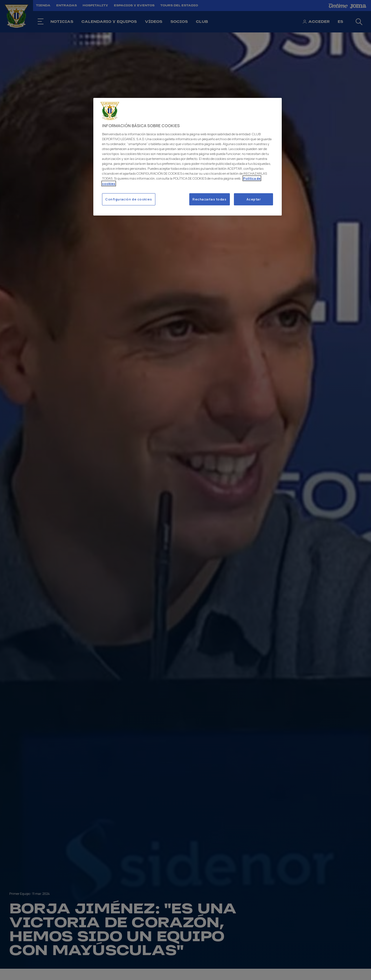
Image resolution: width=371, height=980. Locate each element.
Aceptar (254, 199)
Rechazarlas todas (210, 199)
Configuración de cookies (129, 199)
